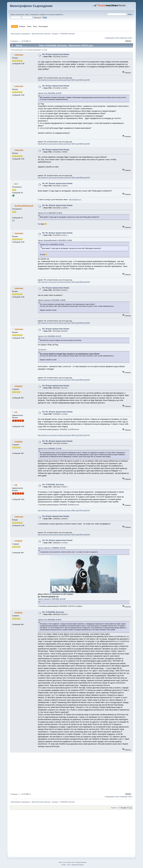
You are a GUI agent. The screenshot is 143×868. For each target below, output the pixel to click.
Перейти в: (114, 808)
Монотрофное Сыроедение (31, 6)
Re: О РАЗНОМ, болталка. (53, 485)
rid (16, 412)
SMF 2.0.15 (62, 862)
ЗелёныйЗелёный (24, 206)
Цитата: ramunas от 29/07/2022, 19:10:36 (52, 599)
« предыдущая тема (111, 38)
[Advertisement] (71, 772)
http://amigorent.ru (75, 200)
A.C (16, 184)
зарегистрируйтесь (56, 15)
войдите (43, 15)
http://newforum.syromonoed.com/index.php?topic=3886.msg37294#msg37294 (64, 435)
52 (30, 41)
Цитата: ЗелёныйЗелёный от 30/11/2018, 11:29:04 (55, 240)
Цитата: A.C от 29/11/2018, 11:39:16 (50, 213)
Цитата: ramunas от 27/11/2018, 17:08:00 (52, 300)
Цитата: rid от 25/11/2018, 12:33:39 (50, 93)
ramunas (19, 55)
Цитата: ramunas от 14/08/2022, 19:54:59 (52, 548)
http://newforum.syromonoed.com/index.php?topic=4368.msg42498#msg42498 (64, 80)
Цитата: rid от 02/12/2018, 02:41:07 (50, 336)
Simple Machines (81, 862)
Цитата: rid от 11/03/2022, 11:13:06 (50, 449)
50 (25, 41)
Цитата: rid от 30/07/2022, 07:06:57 (50, 620)
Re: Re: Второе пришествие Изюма (57, 183)
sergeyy (19, 386)
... (21, 41)
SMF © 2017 (71, 862)
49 (22, 41)
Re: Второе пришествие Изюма (56, 54)
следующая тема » (126, 38)
